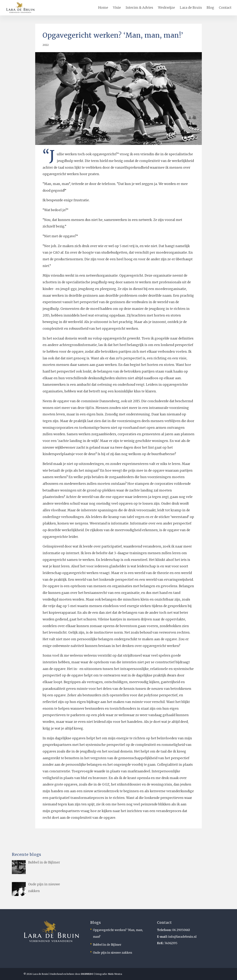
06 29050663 (181, 930)
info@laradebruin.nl (182, 937)
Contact (225, 8)
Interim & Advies (139, 8)
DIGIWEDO (87, 974)
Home (103, 8)
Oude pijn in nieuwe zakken (112, 953)
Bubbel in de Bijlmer (107, 945)
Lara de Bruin (191, 8)
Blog (210, 8)
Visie (117, 8)
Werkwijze (166, 8)
